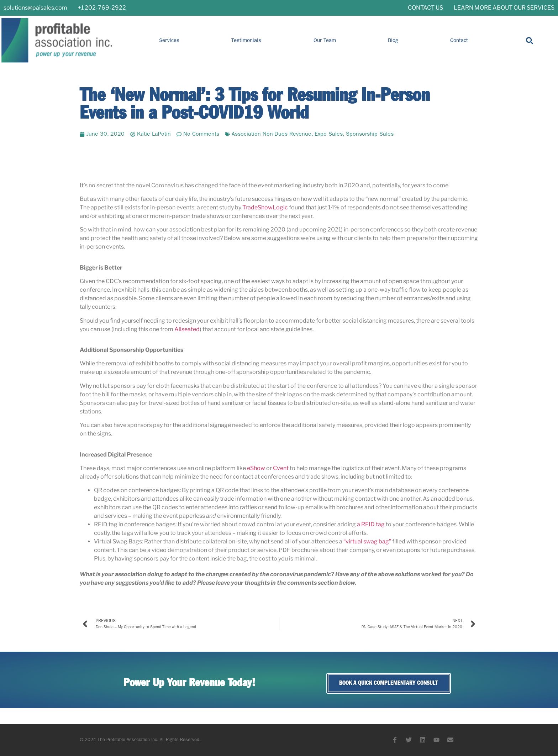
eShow (256, 468)
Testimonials (246, 41)
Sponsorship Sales (370, 134)
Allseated (187, 329)
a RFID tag (371, 524)
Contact (459, 41)
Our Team (325, 41)
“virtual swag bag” (367, 541)
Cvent (281, 468)
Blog (393, 41)
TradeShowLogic (265, 207)
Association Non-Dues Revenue (272, 134)
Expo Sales (329, 134)
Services (169, 41)
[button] (530, 41)
